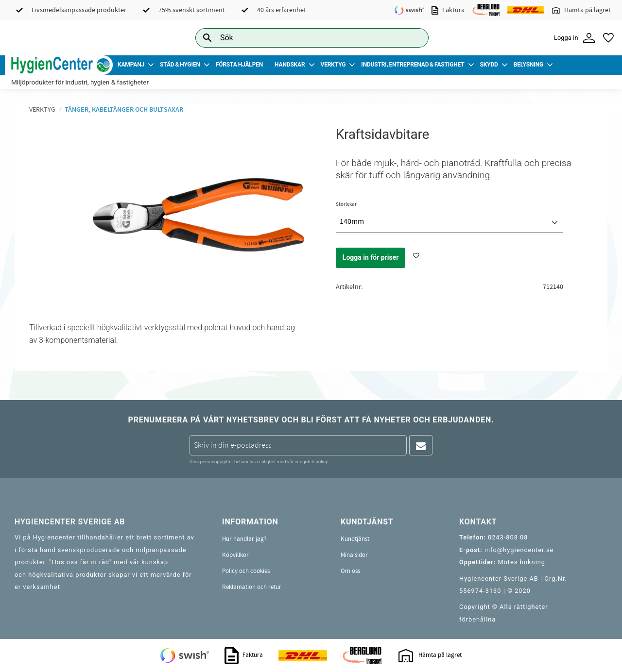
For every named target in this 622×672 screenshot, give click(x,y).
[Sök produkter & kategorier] (301, 38)
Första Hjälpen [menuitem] (239, 65)
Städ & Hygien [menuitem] (180, 65)
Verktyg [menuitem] (333, 65)
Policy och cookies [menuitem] (246, 571)
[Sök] (414, 38)
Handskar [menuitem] (290, 65)
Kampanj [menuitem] (131, 65)
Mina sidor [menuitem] (354, 555)
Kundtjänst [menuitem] (355, 539)
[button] (608, 38)
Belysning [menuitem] (528, 65)
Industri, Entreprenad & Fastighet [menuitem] (413, 65)
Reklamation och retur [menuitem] (252, 587)
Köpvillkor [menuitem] (235, 555)
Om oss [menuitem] (350, 571)
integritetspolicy (311, 462)
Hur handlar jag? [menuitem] (244, 539)
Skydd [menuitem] (489, 65)
